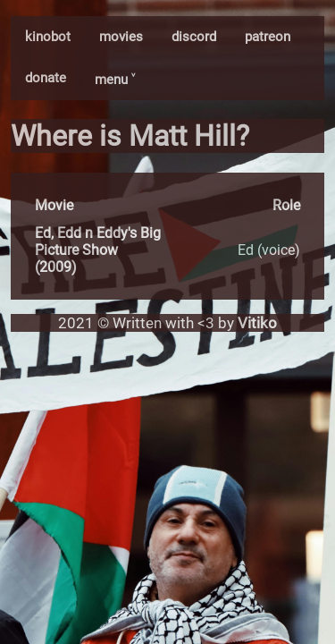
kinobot (48, 37)
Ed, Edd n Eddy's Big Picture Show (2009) (98, 250)
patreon (268, 37)
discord (194, 37)
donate (46, 78)
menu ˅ (115, 80)
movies (121, 37)
